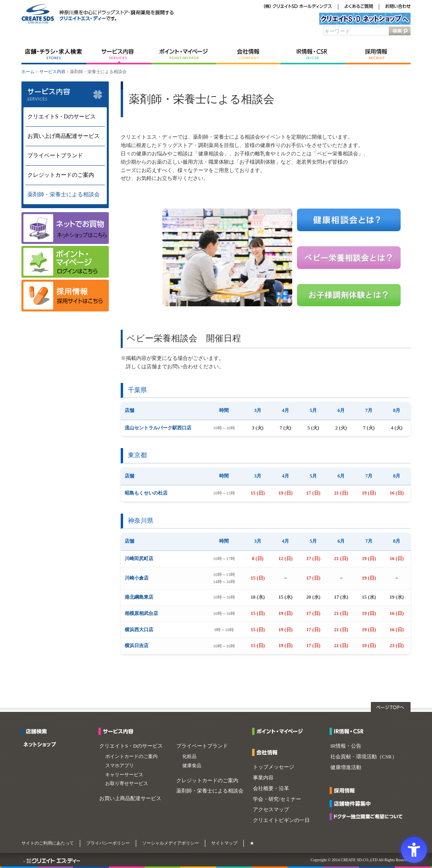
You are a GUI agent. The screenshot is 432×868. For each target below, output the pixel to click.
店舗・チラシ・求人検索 (54, 54)
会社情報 (248, 54)
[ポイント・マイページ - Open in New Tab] (280, 732)
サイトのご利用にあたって (48, 843)
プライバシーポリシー (108, 843)
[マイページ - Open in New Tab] (65, 276)
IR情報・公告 (346, 746)
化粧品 (189, 756)
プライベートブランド (55, 156)
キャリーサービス (124, 775)
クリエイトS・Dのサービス (62, 117)
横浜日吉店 (137, 646)
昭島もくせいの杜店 (146, 493)
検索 (400, 31)
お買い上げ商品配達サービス (64, 136)
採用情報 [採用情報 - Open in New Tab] (378, 54)
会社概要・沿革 (271, 788)
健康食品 (192, 766)
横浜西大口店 (139, 630)
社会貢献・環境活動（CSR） (364, 757)
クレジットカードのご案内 (61, 175)
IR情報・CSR (313, 54)
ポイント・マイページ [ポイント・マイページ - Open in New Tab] (184, 54)
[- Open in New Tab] (65, 310)
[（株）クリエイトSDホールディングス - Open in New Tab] (298, 7)
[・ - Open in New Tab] (24, 861)
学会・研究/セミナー (277, 799)
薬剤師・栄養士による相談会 (64, 194)
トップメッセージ (274, 767)
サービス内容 (119, 54)
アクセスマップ (271, 809)
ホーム (28, 72)
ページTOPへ (391, 707)
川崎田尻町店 (139, 559)
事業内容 (263, 778)
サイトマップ (224, 843)
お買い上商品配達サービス (130, 798)
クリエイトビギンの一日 (281, 820)
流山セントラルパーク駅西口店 (158, 428)
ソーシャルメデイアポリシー (171, 843)
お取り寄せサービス (127, 783)
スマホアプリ (120, 766)
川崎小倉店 (137, 578)
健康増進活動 (346, 767)
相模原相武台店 (141, 613)
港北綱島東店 (139, 597)
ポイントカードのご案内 (131, 756)
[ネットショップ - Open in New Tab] (40, 745)
